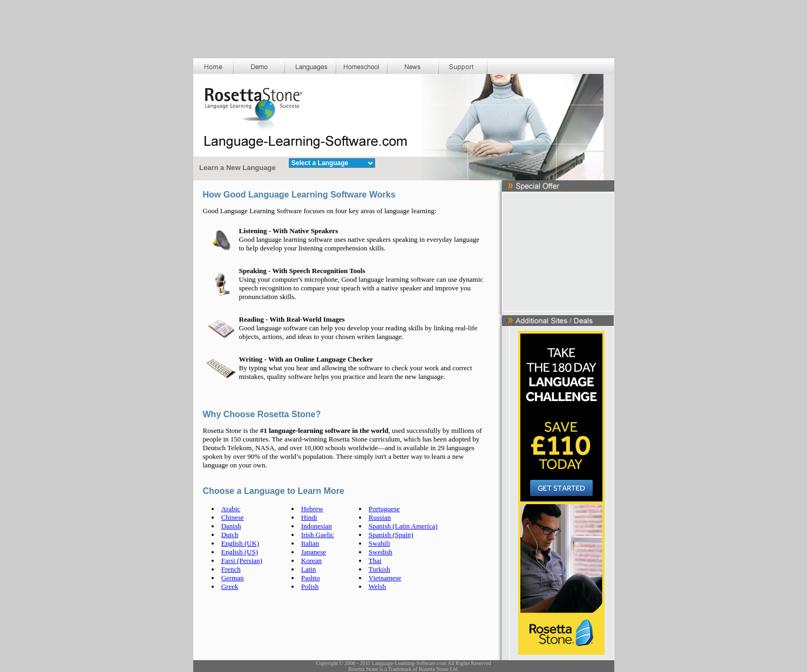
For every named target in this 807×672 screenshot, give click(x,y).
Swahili (379, 543)
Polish (310, 586)
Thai (375, 561)
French (231, 569)
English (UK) (240, 543)
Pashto (311, 578)
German (233, 578)
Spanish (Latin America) (403, 526)
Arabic (231, 509)
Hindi (309, 517)
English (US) (240, 552)
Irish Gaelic (318, 535)
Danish (231, 526)
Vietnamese (385, 578)
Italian (310, 543)
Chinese (233, 517)
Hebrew (312, 509)
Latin (308, 569)
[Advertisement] (404, 24)
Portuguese (384, 509)
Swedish (381, 552)
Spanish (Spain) (391, 535)
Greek (230, 586)
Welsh (377, 586)
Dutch (230, 535)
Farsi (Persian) (242, 561)
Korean (311, 561)
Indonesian (317, 526)
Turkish (379, 569)
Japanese (314, 552)
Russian (380, 517)
